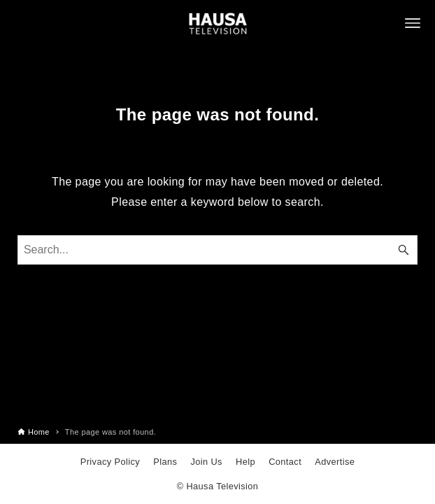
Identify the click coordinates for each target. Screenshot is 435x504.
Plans (165, 462)
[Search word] (217, 250)
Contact (285, 462)
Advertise (335, 462)
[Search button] (404, 250)
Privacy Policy (110, 462)
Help (245, 462)
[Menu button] (413, 23)
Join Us (206, 462)
